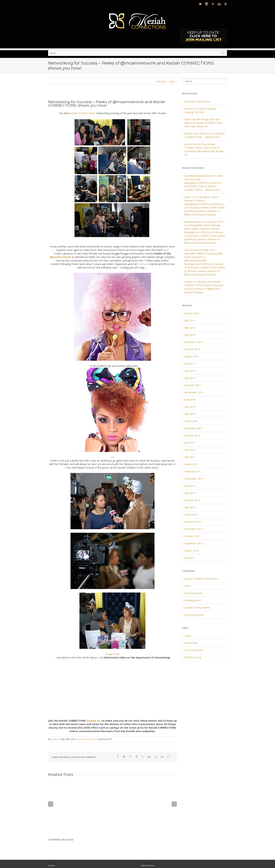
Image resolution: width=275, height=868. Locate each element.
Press (187, 586)
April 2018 (190, 335)
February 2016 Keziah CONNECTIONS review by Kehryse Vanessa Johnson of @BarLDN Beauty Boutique (205, 209)
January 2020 (192, 313)
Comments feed (194, 650)
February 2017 (192, 385)
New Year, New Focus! (197, 101)
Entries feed (191, 643)
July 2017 (189, 364)
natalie (54, 739)
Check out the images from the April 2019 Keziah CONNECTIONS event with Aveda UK (203, 123)
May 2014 (190, 493)
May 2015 (190, 457)
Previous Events (86, 739)
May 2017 (190, 371)
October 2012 (192, 536)
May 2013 (190, 507)
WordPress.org (193, 657)
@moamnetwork (61, 257)
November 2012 (194, 529)
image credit (112, 654)
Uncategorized (193, 600)
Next (172, 81)
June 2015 (190, 450)
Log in (188, 636)
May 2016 (190, 407)
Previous (161, 81)
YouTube (143, 264)
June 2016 (190, 400)
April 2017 (190, 378)
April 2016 (190, 414)
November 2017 (194, 342)
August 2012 (191, 551)
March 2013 (191, 515)
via (112, 457)
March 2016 (191, 421)
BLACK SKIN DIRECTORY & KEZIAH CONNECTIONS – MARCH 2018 (205, 135)
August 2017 (191, 356)
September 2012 (194, 543)
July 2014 (189, 486)
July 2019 (189, 320)
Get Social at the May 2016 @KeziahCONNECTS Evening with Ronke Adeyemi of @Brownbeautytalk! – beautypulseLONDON (203, 257)
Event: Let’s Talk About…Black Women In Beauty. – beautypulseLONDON (201, 201)
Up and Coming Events (197, 608)
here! (166, 250)
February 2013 (192, 522)
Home (52, 865)
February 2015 (192, 471)
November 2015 (194, 428)
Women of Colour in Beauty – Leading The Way (201, 110)
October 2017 (192, 349)
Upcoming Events (194, 615)
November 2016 (194, 392)
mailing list (94, 721)
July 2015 (189, 443)
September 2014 (194, 479)
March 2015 (191, 464)
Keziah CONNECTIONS (83, 113)
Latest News (147, 865)
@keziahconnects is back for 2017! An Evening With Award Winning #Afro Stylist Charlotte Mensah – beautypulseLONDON (204, 227)
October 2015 (192, 435)
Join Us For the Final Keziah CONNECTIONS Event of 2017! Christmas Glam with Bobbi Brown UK (204, 149)
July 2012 (189, 558)
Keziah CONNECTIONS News (201, 579)
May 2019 (190, 328)
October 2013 (192, 500)
